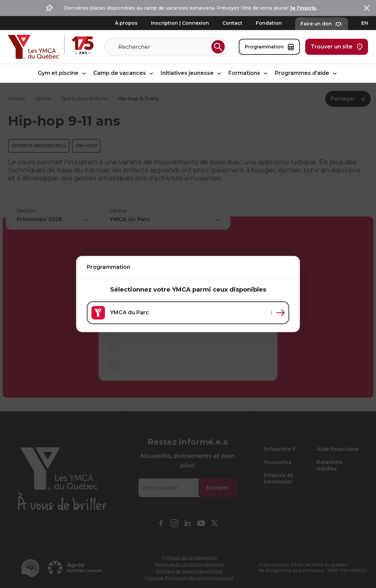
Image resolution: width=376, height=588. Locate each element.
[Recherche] (163, 47)
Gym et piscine (63, 73)
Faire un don (322, 24)
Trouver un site (337, 47)
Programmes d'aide (307, 73)
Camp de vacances (124, 73)
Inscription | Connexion (180, 23)
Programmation (269, 47)
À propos (126, 23)
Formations (249, 73)
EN (365, 23)
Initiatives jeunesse (192, 73)
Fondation (269, 23)
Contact (232, 23)
